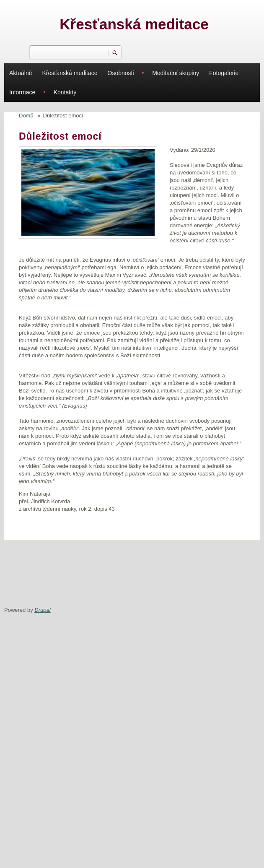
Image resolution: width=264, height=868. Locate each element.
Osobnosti (121, 73)
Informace (22, 92)
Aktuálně (21, 73)
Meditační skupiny (176, 73)
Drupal (42, 610)
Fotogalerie (224, 73)
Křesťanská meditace (134, 24)
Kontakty (65, 92)
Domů (26, 116)
